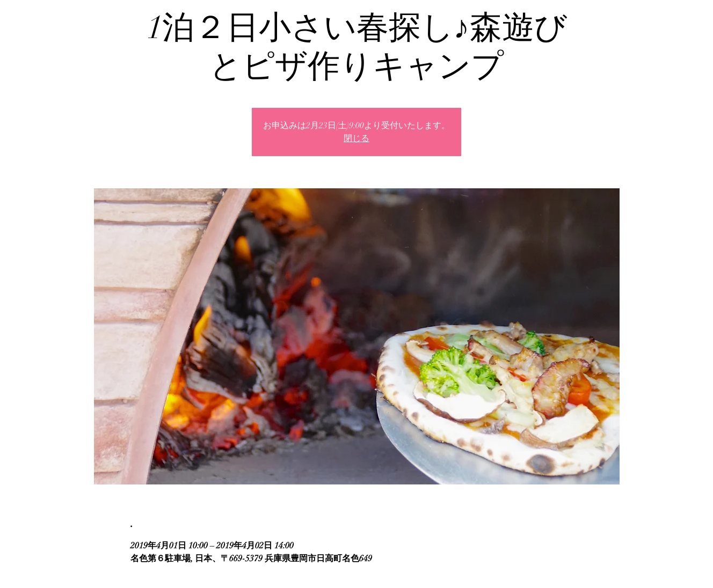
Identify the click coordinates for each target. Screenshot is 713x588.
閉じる (356, 138)
